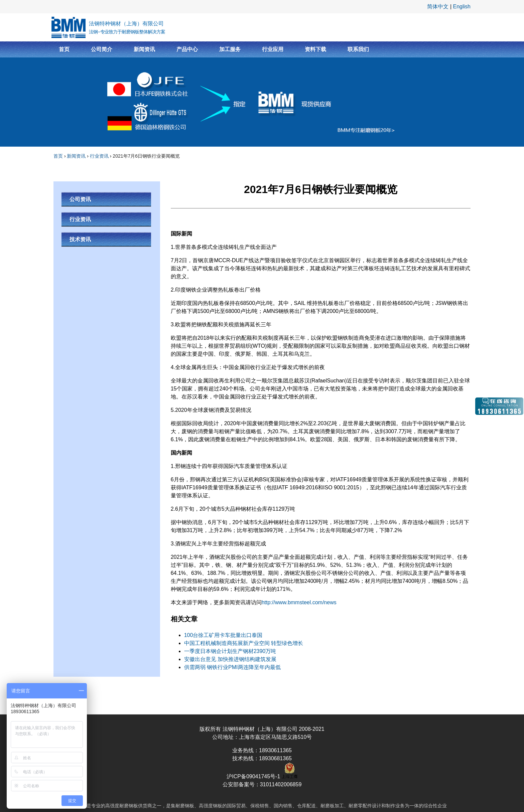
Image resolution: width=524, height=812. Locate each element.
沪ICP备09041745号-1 (254, 776)
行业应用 (273, 49)
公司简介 (102, 49)
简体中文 (438, 7)
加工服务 (230, 49)
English (462, 7)
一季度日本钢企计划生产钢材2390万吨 (230, 651)
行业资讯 (99, 156)
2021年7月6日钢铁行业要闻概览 (146, 156)
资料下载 (315, 49)
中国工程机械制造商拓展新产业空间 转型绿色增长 (244, 643)
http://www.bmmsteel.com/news (299, 602)
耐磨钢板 (129, 806)
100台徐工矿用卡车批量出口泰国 (223, 635)
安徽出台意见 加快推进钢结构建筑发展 (230, 659)
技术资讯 (80, 239)
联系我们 (358, 49)
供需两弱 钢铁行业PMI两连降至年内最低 (232, 667)
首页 (64, 49)
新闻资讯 (144, 49)
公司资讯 (80, 199)
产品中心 (187, 49)
